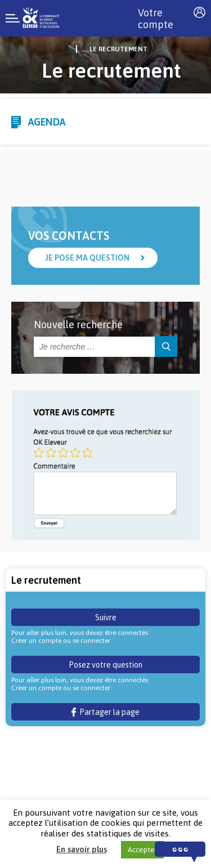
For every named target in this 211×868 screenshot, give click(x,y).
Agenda (47, 122)
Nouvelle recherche (78, 325)
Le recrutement (118, 49)
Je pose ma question (87, 258)
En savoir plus (82, 849)
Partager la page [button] (105, 712)
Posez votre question (105, 665)
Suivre (106, 618)
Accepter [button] (142, 850)
